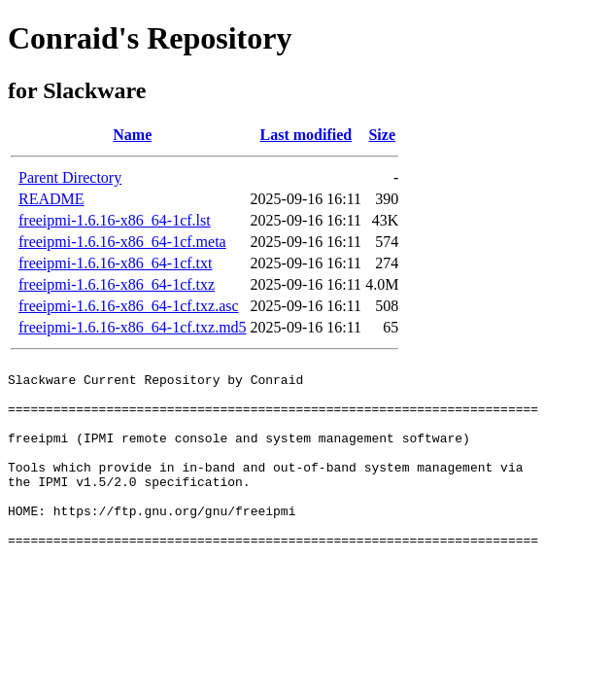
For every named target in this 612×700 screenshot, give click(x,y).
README (51, 199)
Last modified (306, 135)
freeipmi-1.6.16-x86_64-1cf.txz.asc (129, 306)
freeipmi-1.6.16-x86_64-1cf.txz (117, 284)
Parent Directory (70, 177)
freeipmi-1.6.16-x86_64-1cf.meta (122, 242)
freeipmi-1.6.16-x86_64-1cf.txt (116, 263)
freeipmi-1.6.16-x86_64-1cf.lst (115, 220)
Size (382, 135)
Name (132, 135)
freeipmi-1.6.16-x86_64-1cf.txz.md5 (133, 327)
